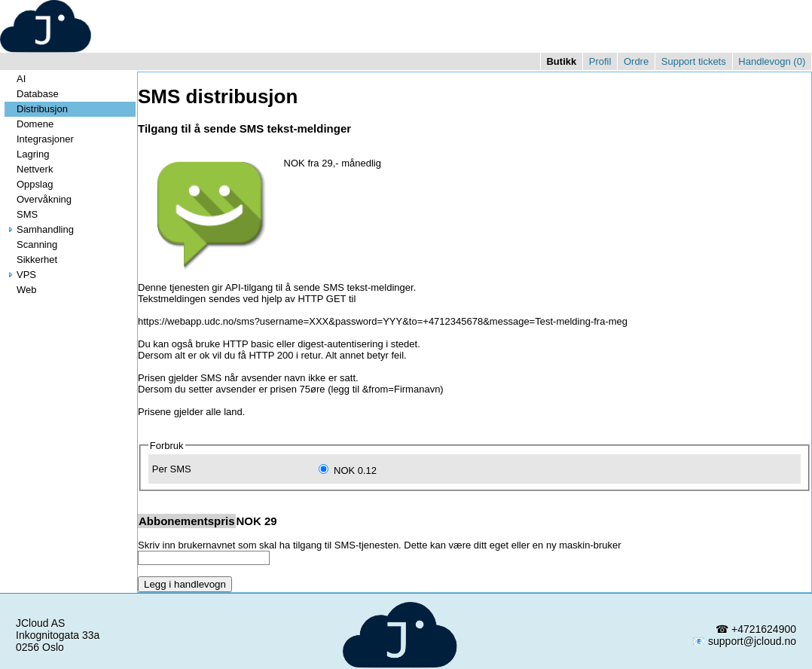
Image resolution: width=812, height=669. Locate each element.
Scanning (31, 244)
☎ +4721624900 (756, 629)
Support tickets (694, 61)
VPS (20, 275)
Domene (29, 124)
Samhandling (39, 229)
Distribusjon (36, 109)
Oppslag (29, 184)
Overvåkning (38, 199)
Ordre (636, 61)
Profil (600, 61)
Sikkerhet (31, 260)
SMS (21, 214)
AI (15, 79)
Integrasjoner (39, 139)
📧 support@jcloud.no (744, 641)
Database (32, 94)
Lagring (27, 154)
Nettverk (29, 169)
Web (21, 290)
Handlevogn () (772, 61)
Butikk (561, 61)
